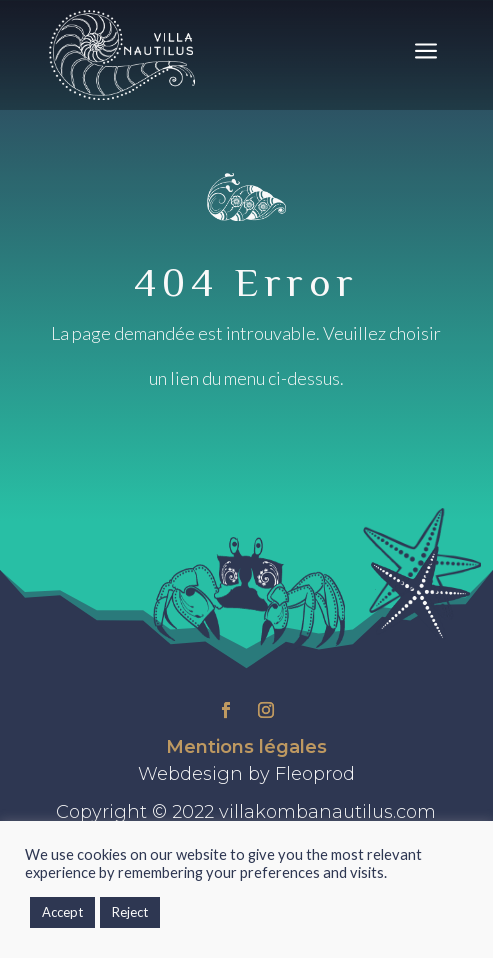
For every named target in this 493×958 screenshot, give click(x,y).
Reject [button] (130, 912)
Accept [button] (62, 912)
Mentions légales (246, 747)
